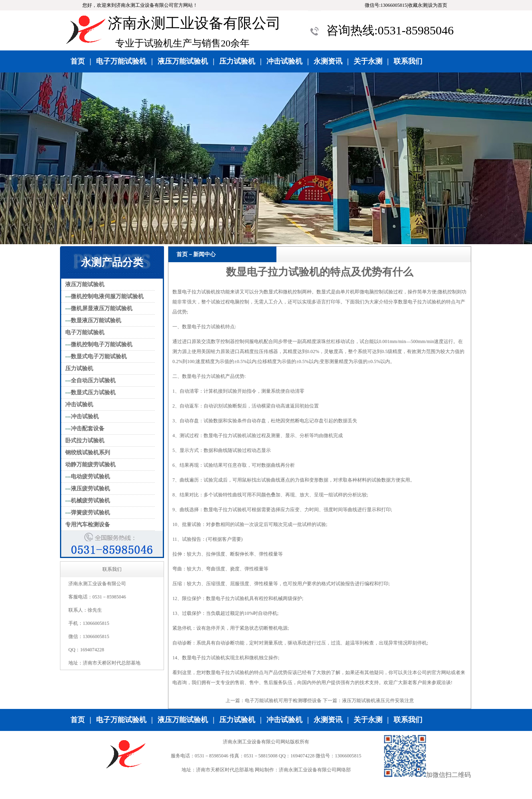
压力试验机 (237, 61)
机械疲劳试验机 (90, 501)
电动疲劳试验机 (90, 477)
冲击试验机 (284, 61)
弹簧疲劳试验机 (90, 513)
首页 (78, 61)
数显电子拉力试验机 (194, 292)
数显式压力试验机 (93, 392)
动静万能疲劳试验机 (90, 465)
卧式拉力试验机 (85, 441)
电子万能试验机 (121, 61)
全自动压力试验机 (93, 380)
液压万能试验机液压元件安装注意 (378, 701)
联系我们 (408, 61)
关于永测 (368, 61)
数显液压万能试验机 (96, 320)
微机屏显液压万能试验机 (102, 308)
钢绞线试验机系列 (88, 453)
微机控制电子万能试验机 (102, 344)
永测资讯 (328, 61)
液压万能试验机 (183, 61)
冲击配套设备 (88, 429)
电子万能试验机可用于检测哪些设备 (283, 701)
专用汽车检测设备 (88, 525)
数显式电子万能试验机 (99, 356)
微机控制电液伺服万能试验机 (107, 296)
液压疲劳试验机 (90, 489)
